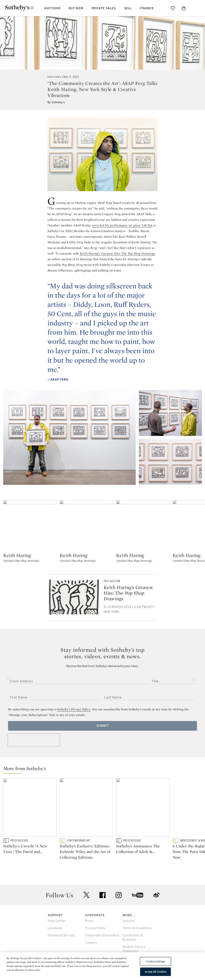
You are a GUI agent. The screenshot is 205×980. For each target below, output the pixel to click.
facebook (102, 895)
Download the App (61, 935)
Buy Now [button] (76, 8)
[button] (104, 769)
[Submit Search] (162, 8)
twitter (86, 895)
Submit (103, 726)
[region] (102, 966)
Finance (147, 8)
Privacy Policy (95, 928)
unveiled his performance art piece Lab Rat (122, 225)
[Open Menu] (195, 8)
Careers (91, 943)
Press (90, 921)
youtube (137, 895)
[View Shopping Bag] (184, 8)
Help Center (57, 921)
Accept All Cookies (155, 972)
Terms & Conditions (137, 928)
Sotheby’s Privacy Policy (74, 709)
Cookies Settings (155, 961)
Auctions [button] (52, 8)
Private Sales (104, 8)
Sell (128, 8)
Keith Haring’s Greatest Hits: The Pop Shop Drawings (117, 253)
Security (129, 921)
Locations (55, 928)
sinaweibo (156, 895)
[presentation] (34, 740)
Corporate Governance (102, 935)
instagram (119, 895)
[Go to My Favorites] (173, 8)
